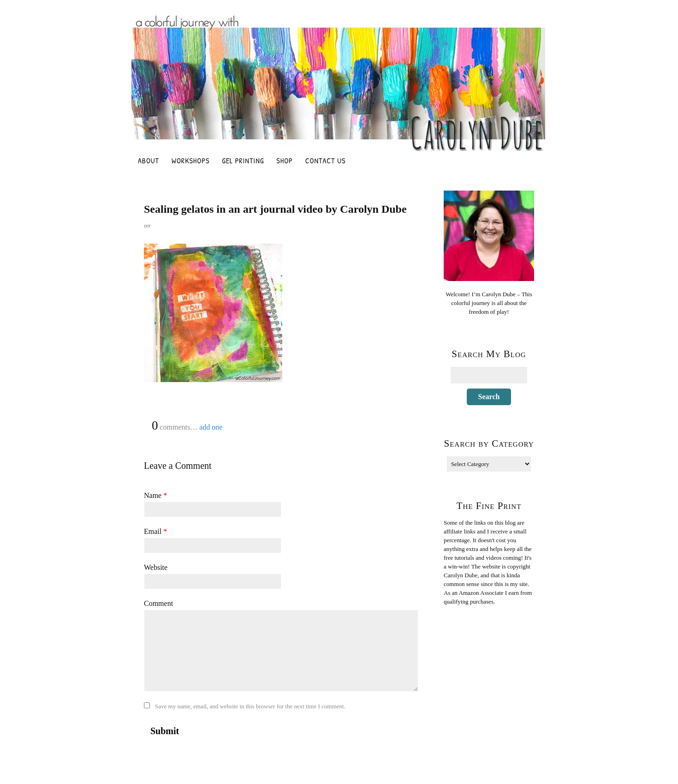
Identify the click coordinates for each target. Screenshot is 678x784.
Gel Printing (243, 161)
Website (156, 567)
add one (211, 427)
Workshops (190, 161)
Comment (158, 603)
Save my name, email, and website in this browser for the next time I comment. (250, 706)
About (149, 161)
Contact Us (326, 161)
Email (155, 531)
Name (155, 495)
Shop (284, 161)
